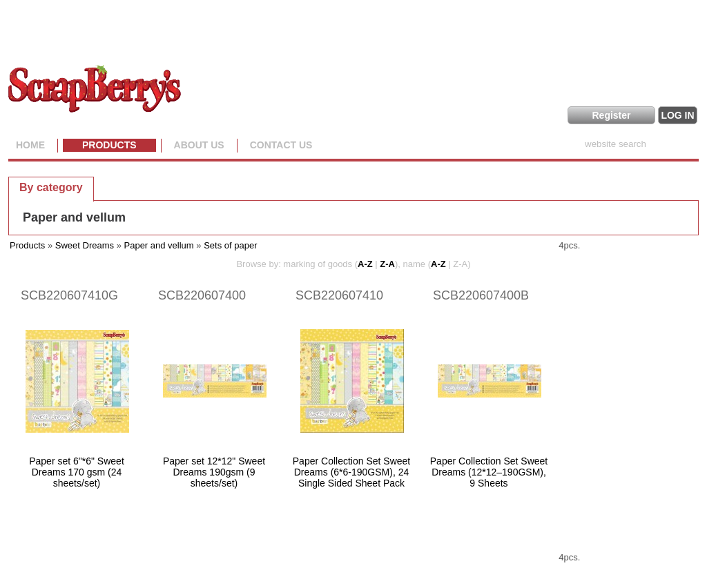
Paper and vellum (74, 217)
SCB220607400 (202, 295)
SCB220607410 (339, 295)
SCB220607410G (69, 295)
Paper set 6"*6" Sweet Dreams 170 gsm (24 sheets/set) (77, 472)
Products (109, 145)
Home (30, 145)
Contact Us (281, 145)
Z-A (387, 264)
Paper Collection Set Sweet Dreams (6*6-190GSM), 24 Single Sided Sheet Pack (351, 472)
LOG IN (677, 115)
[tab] (51, 187)
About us (199, 145)
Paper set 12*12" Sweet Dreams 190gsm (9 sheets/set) (214, 472)
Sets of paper (230, 245)
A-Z (365, 264)
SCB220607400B (481, 295)
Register (611, 115)
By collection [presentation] (142, 187)
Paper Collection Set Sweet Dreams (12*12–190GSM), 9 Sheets (489, 472)
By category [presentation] (51, 187)
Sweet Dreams (85, 245)
